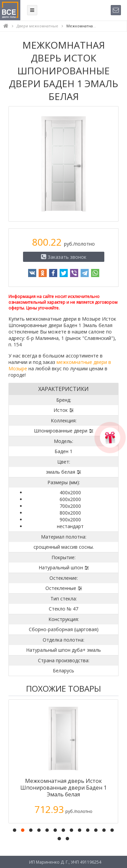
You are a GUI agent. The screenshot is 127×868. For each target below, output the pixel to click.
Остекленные (61, 588)
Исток (61, 410)
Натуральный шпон (61, 567)
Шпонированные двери (61, 431)
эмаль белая (61, 472)
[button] (15, 830)
